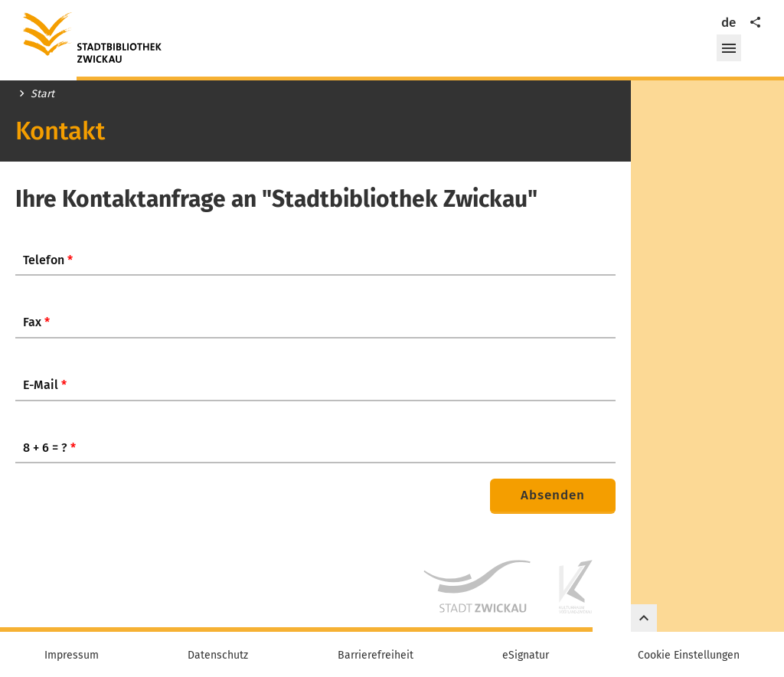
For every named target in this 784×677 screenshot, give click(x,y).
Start (42, 94)
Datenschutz (218, 656)
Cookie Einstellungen (689, 656)
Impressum (72, 656)
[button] (729, 48)
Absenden (553, 495)
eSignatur (526, 656)
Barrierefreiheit (376, 656)
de (728, 23)
